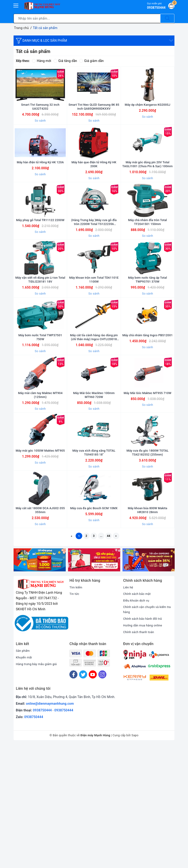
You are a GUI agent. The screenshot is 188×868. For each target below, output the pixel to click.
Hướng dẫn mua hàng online (144, 748)
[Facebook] (73, 798)
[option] (40, 682)
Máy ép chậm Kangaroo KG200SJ (147, 120)
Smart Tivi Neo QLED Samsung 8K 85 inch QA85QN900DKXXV (94, 122)
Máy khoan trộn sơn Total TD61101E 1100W (94, 340)
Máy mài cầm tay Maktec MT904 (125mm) (40, 485)
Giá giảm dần (91, 61)
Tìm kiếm (76, 710)
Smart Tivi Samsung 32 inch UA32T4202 (40, 122)
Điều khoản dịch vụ (137, 723)
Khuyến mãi (24, 780)
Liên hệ (128, 710)
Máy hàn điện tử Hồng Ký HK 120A (40, 192)
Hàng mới (41, 61)
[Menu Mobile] (16, 5)
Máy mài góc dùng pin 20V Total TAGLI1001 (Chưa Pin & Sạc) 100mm (147, 194)
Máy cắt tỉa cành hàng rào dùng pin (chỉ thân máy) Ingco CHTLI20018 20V (94, 413)
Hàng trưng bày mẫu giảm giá (38, 787)
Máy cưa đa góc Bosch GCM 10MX (94, 629)
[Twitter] (83, 798)
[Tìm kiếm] (167, 18)
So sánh (40, 136)
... (103, 658)
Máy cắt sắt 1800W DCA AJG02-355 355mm (40, 631)
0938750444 (42, 834)
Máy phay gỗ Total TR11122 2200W (40, 267)
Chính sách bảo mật (138, 716)
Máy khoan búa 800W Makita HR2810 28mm (148, 631)
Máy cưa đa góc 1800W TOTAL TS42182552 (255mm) (148, 558)
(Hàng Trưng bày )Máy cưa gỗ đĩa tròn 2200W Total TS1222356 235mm (94, 267)
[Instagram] (102, 798)
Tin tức (75, 716)
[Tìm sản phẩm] (87, 18)
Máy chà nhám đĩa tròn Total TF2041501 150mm (148, 267)
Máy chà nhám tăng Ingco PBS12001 (148, 413)
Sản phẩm (23, 774)
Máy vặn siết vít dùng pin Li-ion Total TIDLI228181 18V (40, 340)
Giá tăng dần (65, 61)
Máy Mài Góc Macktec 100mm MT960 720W (94, 485)
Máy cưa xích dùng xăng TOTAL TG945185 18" (94, 558)
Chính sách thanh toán (140, 755)
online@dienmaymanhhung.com (50, 827)
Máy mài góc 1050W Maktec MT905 (40, 558)
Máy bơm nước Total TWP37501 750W (40, 413)
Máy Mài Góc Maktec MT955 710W (147, 485)
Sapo (135, 858)
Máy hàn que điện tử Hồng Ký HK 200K (94, 194)
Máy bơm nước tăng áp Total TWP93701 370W (148, 340)
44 (113, 658)
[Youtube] (93, 798)
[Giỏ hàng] (171, 7)
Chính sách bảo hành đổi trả (144, 742)
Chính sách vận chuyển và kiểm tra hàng (146, 732)
